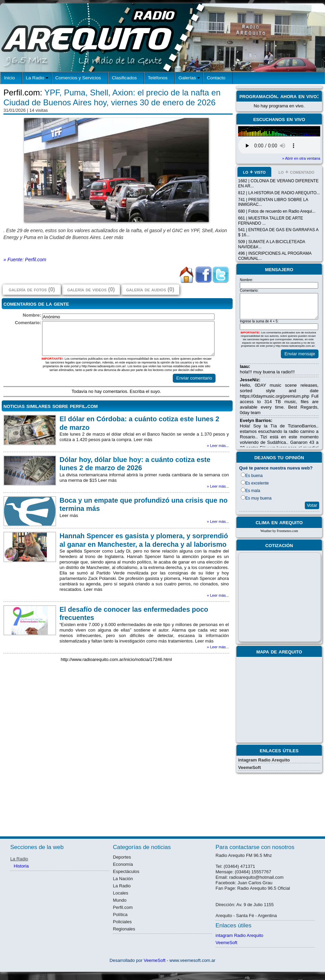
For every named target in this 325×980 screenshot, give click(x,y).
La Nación (123, 879)
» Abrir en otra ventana (301, 158)
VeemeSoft (249, 767)
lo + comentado (296, 172)
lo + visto (254, 172)
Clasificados (124, 78)
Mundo (120, 900)
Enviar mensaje (300, 354)
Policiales (122, 922)
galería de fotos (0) (32, 289)
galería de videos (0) (91, 289)
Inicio (10, 78)
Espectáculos (126, 871)
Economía (123, 864)
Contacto (216, 78)
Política (120, 915)
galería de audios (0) (150, 289)
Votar (312, 505)
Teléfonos (158, 78)
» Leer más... (218, 446)
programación (258, 96)
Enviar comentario (194, 378)
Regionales (124, 929)
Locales (121, 893)
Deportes (122, 857)
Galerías (187, 78)
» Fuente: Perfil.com (25, 260)
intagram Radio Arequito (264, 760)
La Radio (35, 78)
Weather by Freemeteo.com (279, 531)
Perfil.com (123, 907)
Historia (21, 866)
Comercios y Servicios (78, 78)
